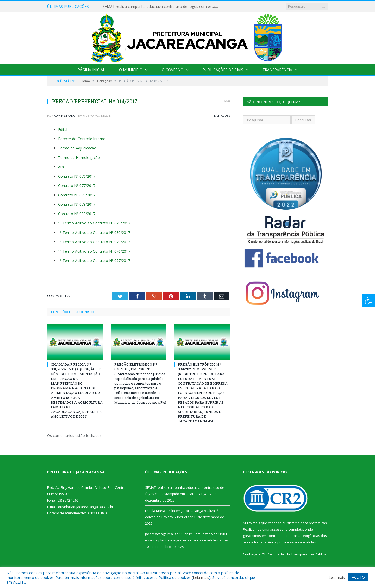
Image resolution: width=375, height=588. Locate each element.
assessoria (279, 529)
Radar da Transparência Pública (301, 554)
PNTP (265, 554)
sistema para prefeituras (307, 523)
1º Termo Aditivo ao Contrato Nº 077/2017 (94, 261)
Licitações (222, 115)
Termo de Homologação (79, 157)
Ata (61, 167)
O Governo (173, 70)
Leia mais (201, 577)
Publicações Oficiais (223, 70)
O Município (131, 70)
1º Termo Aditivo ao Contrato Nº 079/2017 (94, 242)
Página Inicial (91, 70)
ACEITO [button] (358, 577)
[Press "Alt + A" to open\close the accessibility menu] (369, 301)
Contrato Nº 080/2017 (77, 214)
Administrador (66, 115)
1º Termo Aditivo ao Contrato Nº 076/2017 (94, 251)
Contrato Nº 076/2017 (77, 176)
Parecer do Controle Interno (82, 139)
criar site (275, 523)
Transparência (277, 70)
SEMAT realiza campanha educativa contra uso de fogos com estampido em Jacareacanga (162, 7)
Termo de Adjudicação (77, 148)
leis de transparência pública (266, 542)
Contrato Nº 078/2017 (77, 195)
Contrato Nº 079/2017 (77, 204)
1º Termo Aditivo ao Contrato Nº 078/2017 (94, 223)
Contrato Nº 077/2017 (77, 186)
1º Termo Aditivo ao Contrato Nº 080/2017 (94, 232)
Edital (63, 130)
